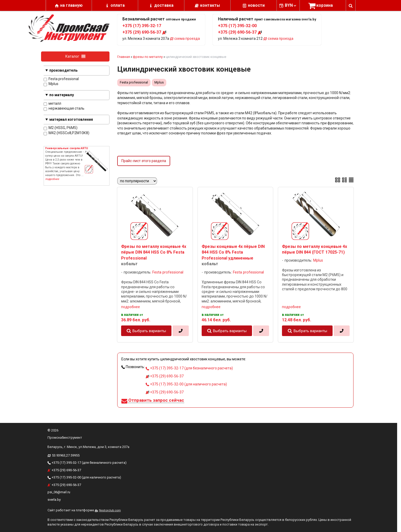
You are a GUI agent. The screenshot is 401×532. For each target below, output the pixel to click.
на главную (71, 5)
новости (256, 5)
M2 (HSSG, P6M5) (61, 128)
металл (52, 104)
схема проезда (185, 39)
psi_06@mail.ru (59, 492)
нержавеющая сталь (64, 109)
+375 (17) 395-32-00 (237, 26)
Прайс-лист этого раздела (144, 161)
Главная (124, 57)
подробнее (131, 307)
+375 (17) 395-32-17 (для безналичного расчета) (189, 368)
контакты (210, 5)
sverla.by (54, 500)
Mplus (51, 84)
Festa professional (61, 79)
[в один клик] (180, 331)
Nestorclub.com (110, 510)
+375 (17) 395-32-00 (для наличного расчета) (186, 384)
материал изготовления (71, 119)
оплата (118, 5)
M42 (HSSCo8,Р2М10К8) (66, 133)
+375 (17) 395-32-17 (142, 26)
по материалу (62, 95)
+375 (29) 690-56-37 (144, 32)
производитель (63, 70)
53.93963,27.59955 (66, 455)
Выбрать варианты (149, 331)
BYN (291, 5)
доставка (164, 5)
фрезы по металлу (148, 57)
